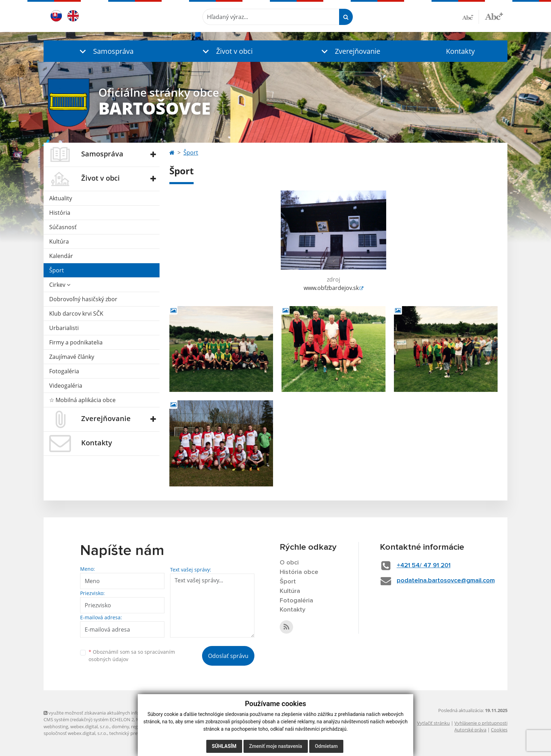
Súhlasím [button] (224, 746)
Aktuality (61, 198)
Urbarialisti (64, 328)
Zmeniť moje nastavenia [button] (276, 746)
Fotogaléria (64, 371)
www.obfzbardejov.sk (331, 288)
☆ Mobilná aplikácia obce (82, 400)
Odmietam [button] (326, 746)
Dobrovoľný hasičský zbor (83, 299)
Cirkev (60, 285)
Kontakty (460, 51)
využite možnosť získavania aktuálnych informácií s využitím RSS (113, 713)
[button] (105, 51)
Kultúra (59, 241)
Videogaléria (66, 386)
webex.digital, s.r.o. (90, 726)
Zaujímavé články (72, 357)
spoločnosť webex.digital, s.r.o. (75, 733)
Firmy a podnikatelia (76, 342)
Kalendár (61, 256)
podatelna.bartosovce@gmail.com (446, 581)
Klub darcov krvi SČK (76, 314)
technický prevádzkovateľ (136, 733)
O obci (289, 563)
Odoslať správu (228, 656)
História (60, 213)
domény (120, 726)
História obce (299, 572)
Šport (57, 270)
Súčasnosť (63, 227)
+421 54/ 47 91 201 (424, 566)
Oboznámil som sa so (132, 655)
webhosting (56, 726)
